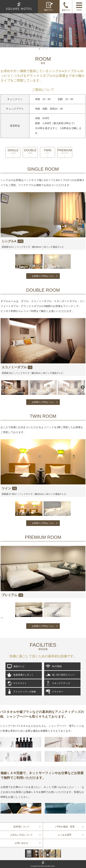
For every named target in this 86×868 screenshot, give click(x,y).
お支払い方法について (21, 835)
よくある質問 (64, 835)
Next (83, 387)
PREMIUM (65, 151)
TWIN (47, 151)
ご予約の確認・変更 (64, 827)
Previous (3, 387)
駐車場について (21, 827)
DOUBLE (30, 151)
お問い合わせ (21, 843)
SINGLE (13, 151)
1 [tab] (40, 49)
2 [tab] (43, 49)
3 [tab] (46, 49)
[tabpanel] (43, 30)
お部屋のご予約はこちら (43, 276)
